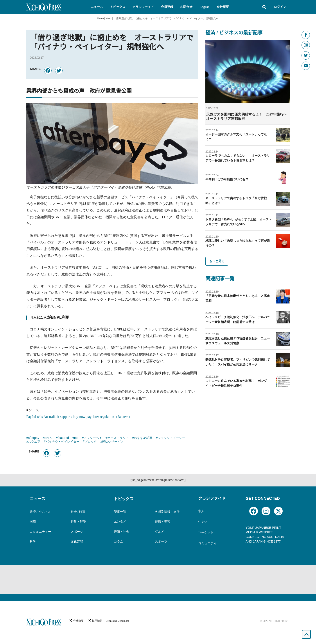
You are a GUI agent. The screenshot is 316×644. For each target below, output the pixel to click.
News (109, 18)
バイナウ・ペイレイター (63, 442)
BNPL (48, 438)
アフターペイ (93, 438)
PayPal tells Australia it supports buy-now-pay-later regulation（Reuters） (79, 417)
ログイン (280, 7)
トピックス (124, 499)
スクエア (34, 442)
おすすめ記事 (143, 438)
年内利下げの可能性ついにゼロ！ (228, 179)
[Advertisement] (158, 580)
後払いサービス (113, 442)
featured (63, 438)
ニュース (38, 499)
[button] (97, 7)
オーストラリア (118, 438)
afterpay (34, 438)
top (76, 438)
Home (100, 18)
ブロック (91, 442)
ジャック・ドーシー (171, 438)
